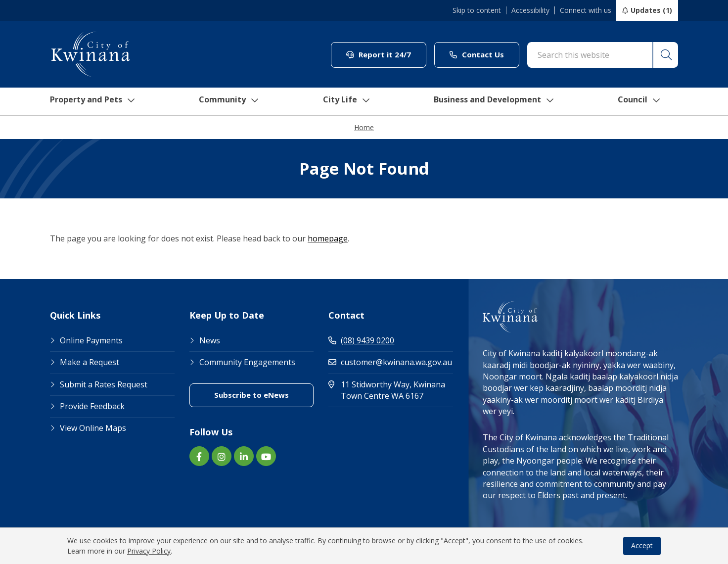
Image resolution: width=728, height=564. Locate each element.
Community (230, 101)
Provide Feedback (92, 406)
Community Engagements (247, 362)
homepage (328, 238)
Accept (642, 545)
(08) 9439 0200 (361, 340)
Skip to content (477, 10)
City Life (348, 101)
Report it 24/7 (379, 54)
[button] (665, 55)
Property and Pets (91, 101)
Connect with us (586, 10)
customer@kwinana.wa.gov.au (390, 362)
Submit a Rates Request (104, 384)
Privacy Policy (149, 551)
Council (648, 101)
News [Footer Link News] (210, 340)
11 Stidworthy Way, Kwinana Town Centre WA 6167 (391, 390)
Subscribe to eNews (251, 395)
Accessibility (530, 10)
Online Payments (91, 340)
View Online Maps (93, 428)
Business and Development (499, 101)
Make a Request (90, 362)
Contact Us (477, 54)
